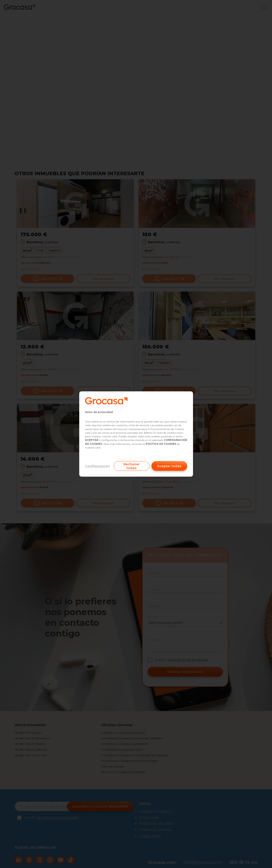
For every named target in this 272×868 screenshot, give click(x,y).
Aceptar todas (169, 466)
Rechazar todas (132, 466)
